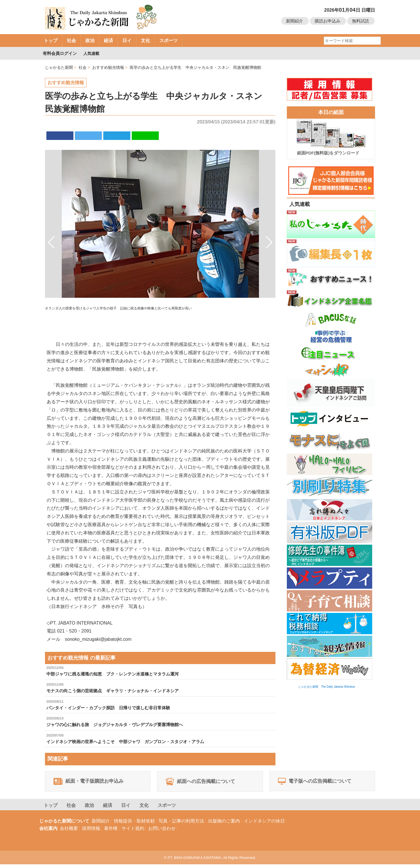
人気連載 (92, 53)
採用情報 (91, 832)
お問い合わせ (162, 832)
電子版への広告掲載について (319, 784)
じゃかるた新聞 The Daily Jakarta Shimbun (327, 687)
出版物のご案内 (224, 825)
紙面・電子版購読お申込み (92, 784)
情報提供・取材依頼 (134, 825)
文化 (145, 41)
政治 (90, 41)
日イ (127, 41)
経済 (108, 41)
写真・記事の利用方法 (181, 825)
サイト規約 (133, 832)
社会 (71, 41)
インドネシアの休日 (264, 825)
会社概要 (69, 832)
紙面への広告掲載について (204, 784)
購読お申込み (328, 21)
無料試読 (361, 21)
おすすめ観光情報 (66, 83)
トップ (51, 41)
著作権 (111, 832)
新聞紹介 (295, 21)
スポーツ (168, 41)
